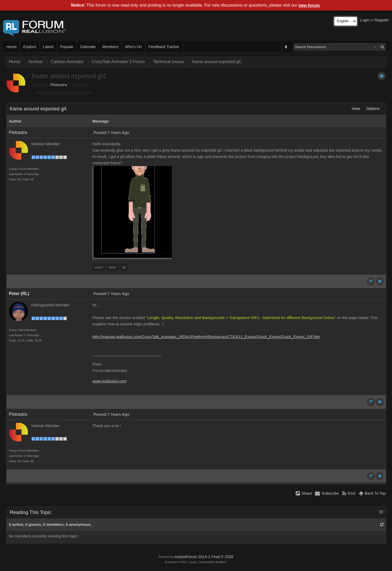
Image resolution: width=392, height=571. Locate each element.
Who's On (133, 47)
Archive (35, 62)
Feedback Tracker (164, 47)
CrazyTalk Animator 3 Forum (118, 62)
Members (110, 47)
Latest (48, 47)
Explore (30, 47)
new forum (309, 5)
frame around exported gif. (217, 62)
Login (365, 20)
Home (11, 47)
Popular (67, 47)
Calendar (88, 47)
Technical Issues (168, 62)
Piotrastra (59, 85)
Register (382, 20)
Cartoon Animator (67, 62)
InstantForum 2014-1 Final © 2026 (204, 557)
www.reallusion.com (109, 381)
